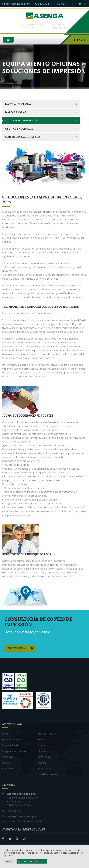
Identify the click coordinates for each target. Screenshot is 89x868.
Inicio (5, 735)
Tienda (79, 41)
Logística (7, 758)
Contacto (8, 770)
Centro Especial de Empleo (23, 138)
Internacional (10, 746)
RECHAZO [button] (41, 861)
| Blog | (62, 4)
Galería (6, 764)
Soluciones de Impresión (21, 122)
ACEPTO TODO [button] (25, 861)
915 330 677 (44, 4)
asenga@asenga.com (16, 4)
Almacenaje (44, 758)
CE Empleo (44, 752)
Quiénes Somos (11, 740)
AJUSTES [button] (9, 861)
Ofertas (42, 746)
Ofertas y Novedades (19, 130)
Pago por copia (20, 649)
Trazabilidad (45, 770)
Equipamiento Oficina (15, 752)
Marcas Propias (16, 114)
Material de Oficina (18, 105)
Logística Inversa (48, 775)
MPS (40, 740)
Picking (42, 764)
